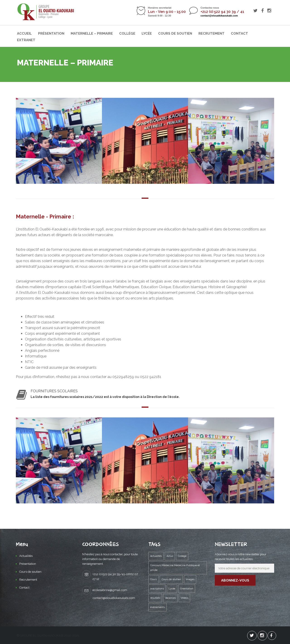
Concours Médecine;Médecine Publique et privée (175, 568)
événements (157, 607)
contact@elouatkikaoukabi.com (219, 16)
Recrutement (211, 34)
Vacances (170, 598)
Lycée (147, 34)
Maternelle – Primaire (92, 34)
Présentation (51, 34)
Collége (127, 34)
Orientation (187, 589)
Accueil (24, 34)
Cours (153, 579)
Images (190, 579)
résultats (155, 598)
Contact (239, 34)
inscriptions (157, 589)
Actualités (26, 556)
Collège (182, 556)
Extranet (26, 40)
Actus (170, 556)
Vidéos (184, 598)
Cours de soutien (175, 34)
